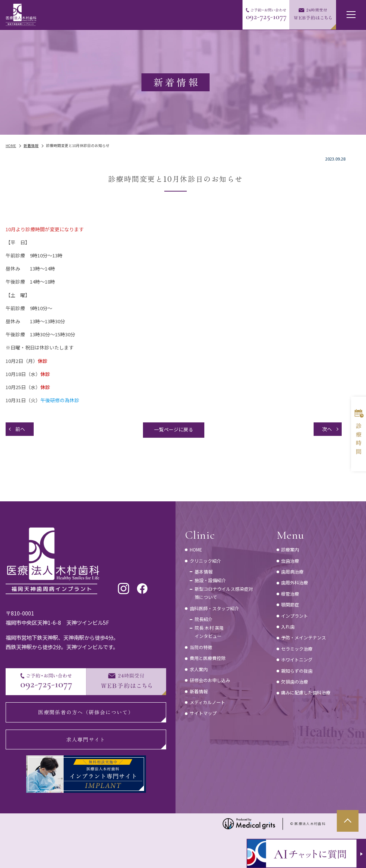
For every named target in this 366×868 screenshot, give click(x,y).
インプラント (295, 616)
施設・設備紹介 (210, 580)
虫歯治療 (290, 561)
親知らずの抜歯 (297, 671)
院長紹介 (204, 619)
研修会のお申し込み (210, 680)
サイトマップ (203, 713)
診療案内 (290, 549)
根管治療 (290, 594)
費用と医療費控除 (208, 658)
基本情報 (204, 571)
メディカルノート (208, 702)
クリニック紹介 (205, 561)
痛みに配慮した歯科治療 (306, 692)
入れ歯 (288, 626)
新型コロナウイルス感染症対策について (224, 593)
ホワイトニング (297, 659)
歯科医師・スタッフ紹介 (214, 608)
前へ (20, 429)
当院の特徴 (201, 647)
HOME (196, 549)
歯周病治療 (292, 571)
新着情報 (199, 691)
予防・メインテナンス (304, 637)
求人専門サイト (86, 739)
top (348, 821)
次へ (327, 429)
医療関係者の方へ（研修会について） (86, 712)
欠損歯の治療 (295, 681)
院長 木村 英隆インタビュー (209, 632)
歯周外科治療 (295, 582)
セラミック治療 (297, 649)
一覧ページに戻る (174, 429)
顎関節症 (290, 604)
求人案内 (199, 669)
